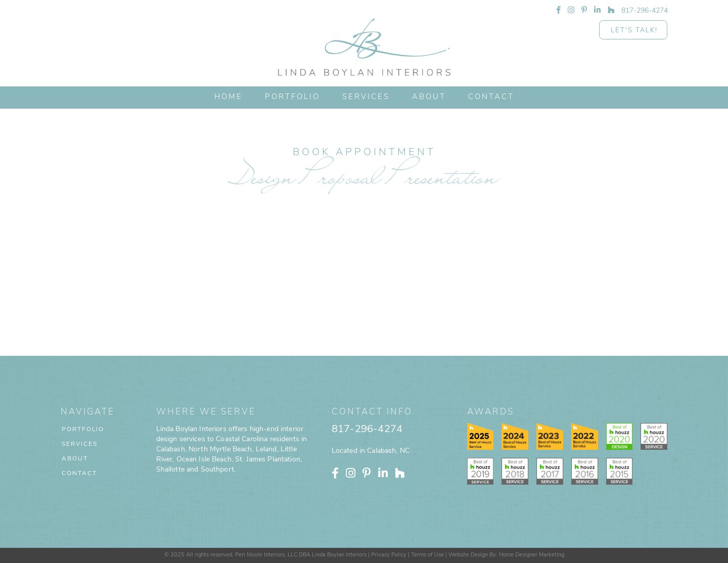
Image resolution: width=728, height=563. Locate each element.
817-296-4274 (367, 430)
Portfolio (83, 430)
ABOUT (429, 97)
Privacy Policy (389, 555)
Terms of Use (427, 555)
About (75, 459)
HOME (229, 97)
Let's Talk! (634, 31)
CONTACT (491, 97)
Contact (79, 474)
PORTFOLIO (292, 97)
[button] (366, 98)
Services (366, 97)
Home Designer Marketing (532, 555)
